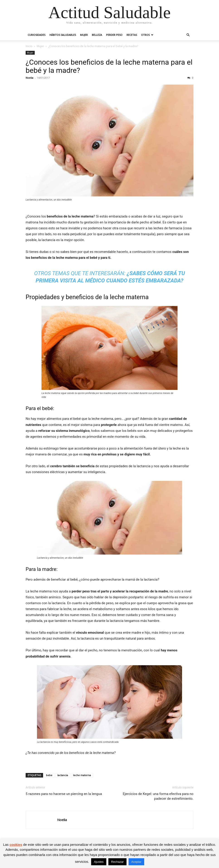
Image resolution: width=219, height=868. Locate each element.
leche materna (82, 775)
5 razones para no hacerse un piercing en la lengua (64, 794)
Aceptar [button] (136, 862)
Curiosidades (36, 35)
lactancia (63, 775)
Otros (145, 35)
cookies (16, 845)
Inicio (29, 46)
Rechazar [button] (117, 862)
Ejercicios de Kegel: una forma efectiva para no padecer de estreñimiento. (158, 796)
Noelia (29, 78)
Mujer (84, 35)
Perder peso (114, 35)
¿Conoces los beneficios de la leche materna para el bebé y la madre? (109, 66)
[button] (188, 35)
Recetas (132, 35)
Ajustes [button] (99, 862)
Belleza (97, 35)
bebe (49, 775)
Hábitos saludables (63, 35)
